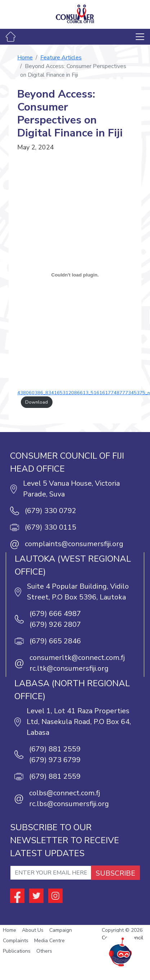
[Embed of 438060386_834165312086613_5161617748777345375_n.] (75, 275)
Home (25, 58)
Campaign (61, 930)
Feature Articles (61, 58)
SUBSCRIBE (115, 873)
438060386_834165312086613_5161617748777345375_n (84, 393)
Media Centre (49, 941)
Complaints (16, 941)
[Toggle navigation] (140, 37)
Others (44, 951)
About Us (33, 930)
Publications (17, 951)
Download (37, 402)
